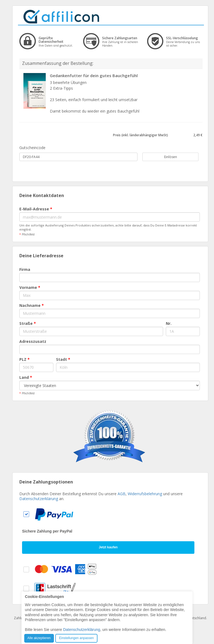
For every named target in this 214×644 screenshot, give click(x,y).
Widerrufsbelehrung (145, 494)
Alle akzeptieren (39, 638)
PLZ (25, 359)
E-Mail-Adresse (36, 209)
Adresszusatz (33, 341)
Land (26, 377)
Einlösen (167, 157)
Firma (25, 269)
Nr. (169, 323)
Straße (28, 323)
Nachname (32, 305)
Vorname (30, 287)
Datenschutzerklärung (39, 499)
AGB (122, 494)
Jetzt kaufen (108, 547)
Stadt (63, 359)
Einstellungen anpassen (76, 638)
